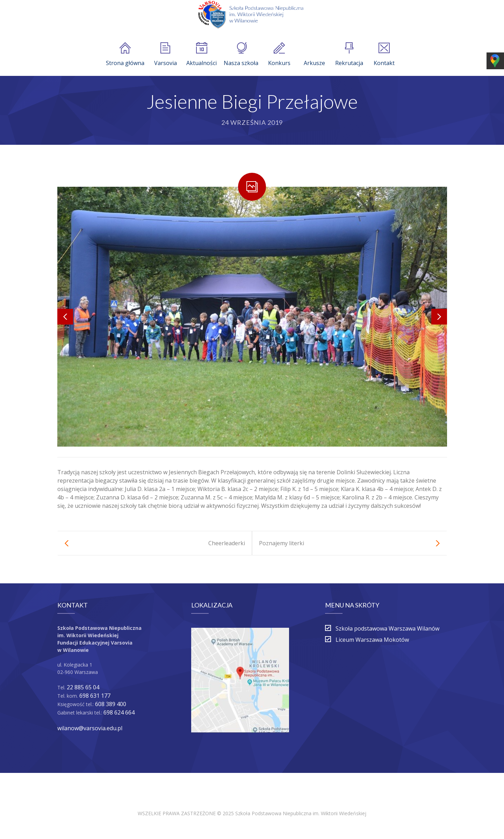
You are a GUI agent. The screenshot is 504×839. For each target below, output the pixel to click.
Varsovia (165, 55)
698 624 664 (119, 712)
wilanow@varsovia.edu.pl (90, 728)
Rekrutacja (349, 55)
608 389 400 (111, 704)
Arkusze (314, 55)
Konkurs (279, 55)
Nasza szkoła (241, 55)
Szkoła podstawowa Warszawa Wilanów (387, 628)
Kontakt (384, 55)
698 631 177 (95, 696)
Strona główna (125, 55)
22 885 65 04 (83, 687)
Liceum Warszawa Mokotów (372, 640)
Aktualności (201, 55)
